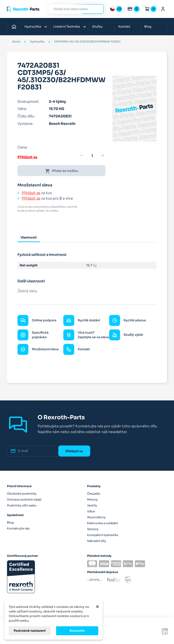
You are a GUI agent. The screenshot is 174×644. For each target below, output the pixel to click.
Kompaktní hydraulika (103, 535)
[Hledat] (73, 9)
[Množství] (92, 156)
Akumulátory (96, 517)
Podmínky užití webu (22, 505)
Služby (97, 27)
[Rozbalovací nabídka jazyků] (116, 9)
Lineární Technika (67, 27)
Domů (15, 27)
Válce (91, 511)
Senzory (93, 529)
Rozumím (77, 631)
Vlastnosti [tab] (29, 237)
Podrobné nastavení (30, 631)
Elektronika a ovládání (103, 523)
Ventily (92, 505)
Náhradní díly (96, 541)
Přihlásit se (27, 157)
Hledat (98, 9)
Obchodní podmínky (22, 494)
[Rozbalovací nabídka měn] (133, 9)
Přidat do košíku (62, 171)
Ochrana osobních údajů (24, 500)
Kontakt (124, 27)
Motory (92, 500)
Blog (148, 27)
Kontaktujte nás (18, 528)
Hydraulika (33, 27)
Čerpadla (94, 494)
